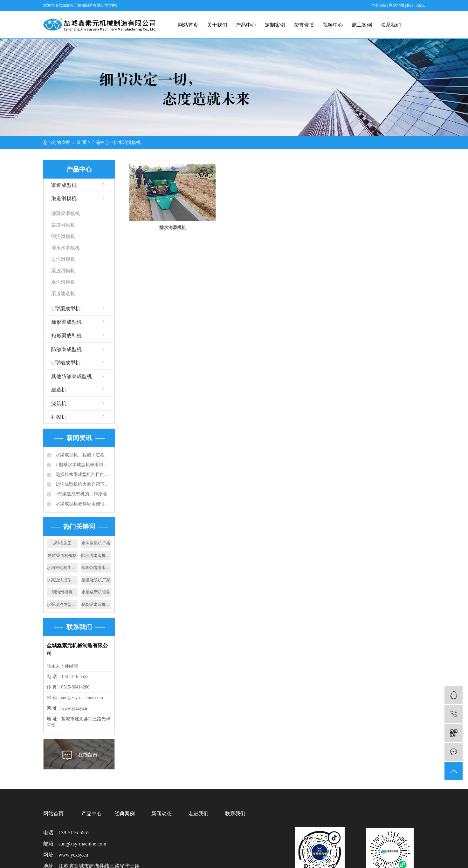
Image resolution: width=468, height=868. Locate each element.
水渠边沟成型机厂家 (62, 580)
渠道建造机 (63, 294)
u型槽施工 (62, 543)
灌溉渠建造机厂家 (96, 604)
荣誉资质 (304, 25)
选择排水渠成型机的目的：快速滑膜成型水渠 (83, 475)
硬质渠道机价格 (62, 556)
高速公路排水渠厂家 (96, 568)
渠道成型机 (64, 185)
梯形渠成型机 (66, 322)
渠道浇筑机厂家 (96, 580)
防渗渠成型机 (66, 349)
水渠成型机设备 (96, 592)
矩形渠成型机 (66, 336)
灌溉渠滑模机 (65, 214)
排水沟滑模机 (127, 142)
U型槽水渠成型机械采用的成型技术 (83, 465)
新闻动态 (162, 814)
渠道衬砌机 (63, 225)
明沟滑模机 (63, 236)
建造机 (59, 390)
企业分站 (379, 5)
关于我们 (217, 25)
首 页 (82, 142)
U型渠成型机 (66, 309)
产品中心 (246, 25)
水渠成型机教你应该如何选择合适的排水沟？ (83, 504)
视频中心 (333, 25)
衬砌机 (59, 417)
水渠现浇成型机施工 (62, 604)
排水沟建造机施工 (96, 556)
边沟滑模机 (63, 259)
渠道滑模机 (64, 198)
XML (420, 5)
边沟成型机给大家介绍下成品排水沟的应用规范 (83, 484)
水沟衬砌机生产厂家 (62, 568)
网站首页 (188, 25)
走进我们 (198, 814)
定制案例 (275, 25)
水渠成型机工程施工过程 (79, 455)
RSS (410, 5)
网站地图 (397, 5)
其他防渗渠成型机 (72, 376)
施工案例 (362, 25)
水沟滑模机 (63, 282)
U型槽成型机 (66, 363)
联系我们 (391, 25)
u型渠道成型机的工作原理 (81, 494)
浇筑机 (59, 403)
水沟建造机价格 (96, 543)
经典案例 (125, 814)
